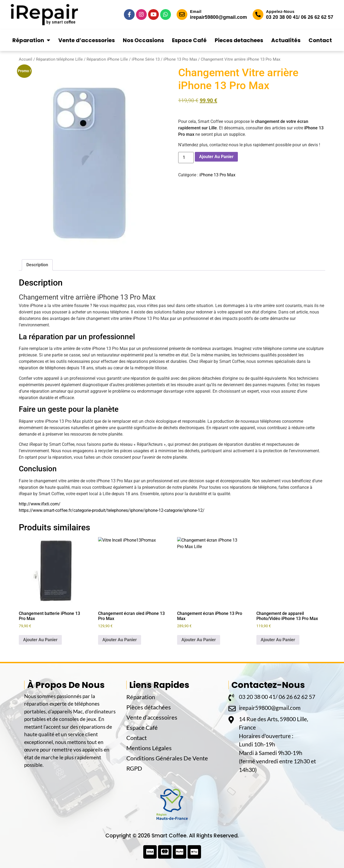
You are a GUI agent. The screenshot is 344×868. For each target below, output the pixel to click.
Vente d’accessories (87, 40)
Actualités (286, 40)
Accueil (26, 59)
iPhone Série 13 (146, 59)
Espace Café (189, 40)
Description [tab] (37, 265)
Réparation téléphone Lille (59, 59)
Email (196, 11)
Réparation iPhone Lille (107, 59)
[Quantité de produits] (186, 158)
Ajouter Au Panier (216, 157)
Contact (320, 40)
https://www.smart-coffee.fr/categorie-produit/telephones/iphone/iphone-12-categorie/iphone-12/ (112, 510)
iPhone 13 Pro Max (180, 59)
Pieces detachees (239, 40)
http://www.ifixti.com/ (40, 504)
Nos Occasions (143, 40)
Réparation (31, 40)
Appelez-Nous (280, 11)
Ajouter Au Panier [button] (40, 640)
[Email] (182, 14)
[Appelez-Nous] (258, 14)
